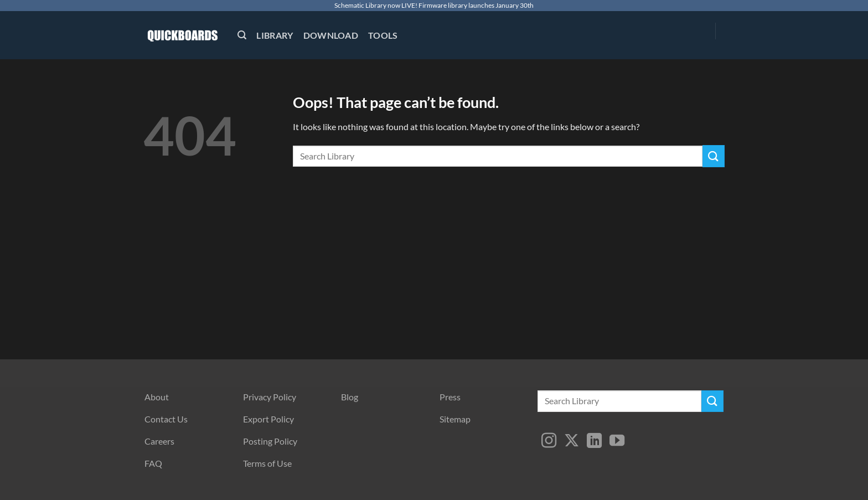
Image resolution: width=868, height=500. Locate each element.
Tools (383, 35)
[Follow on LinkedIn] (594, 442)
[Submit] (714, 156)
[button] (242, 35)
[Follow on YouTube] (617, 442)
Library (275, 35)
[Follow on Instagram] (549, 442)
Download (331, 35)
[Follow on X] (572, 442)
